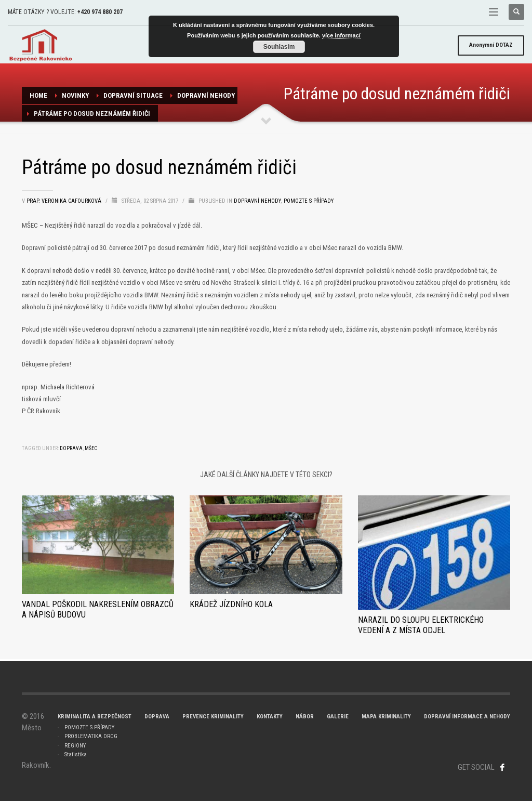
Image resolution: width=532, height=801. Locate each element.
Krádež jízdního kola (231, 604)
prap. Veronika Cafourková (65, 201)
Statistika (76, 754)
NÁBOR (305, 717)
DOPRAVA (157, 717)
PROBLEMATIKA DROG (91, 736)
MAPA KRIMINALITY (386, 717)
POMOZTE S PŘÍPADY (89, 727)
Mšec (91, 448)
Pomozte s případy (309, 201)
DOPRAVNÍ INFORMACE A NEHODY (467, 717)
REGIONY (75, 746)
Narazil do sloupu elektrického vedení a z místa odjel (421, 625)
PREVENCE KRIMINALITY (213, 717)
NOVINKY (75, 95)
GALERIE (338, 717)
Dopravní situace (133, 95)
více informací (341, 35)
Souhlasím (279, 47)
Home (38, 95)
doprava (71, 448)
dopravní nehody (206, 95)
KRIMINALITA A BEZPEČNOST (95, 717)
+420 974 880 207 (100, 12)
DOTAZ (491, 45)
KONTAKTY (270, 717)
